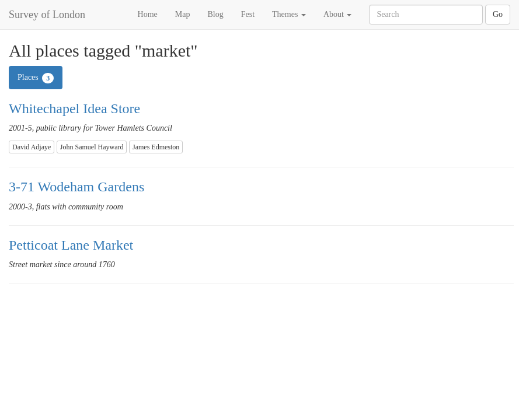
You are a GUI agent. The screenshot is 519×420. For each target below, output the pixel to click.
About (338, 14)
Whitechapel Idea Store (74, 108)
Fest (248, 14)
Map (183, 14)
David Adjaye (32, 147)
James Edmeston (156, 147)
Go (498, 14)
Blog (215, 14)
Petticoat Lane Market (71, 245)
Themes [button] (289, 14)
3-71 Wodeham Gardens (76, 187)
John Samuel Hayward (92, 147)
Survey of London (47, 15)
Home (148, 14)
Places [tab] (36, 78)
